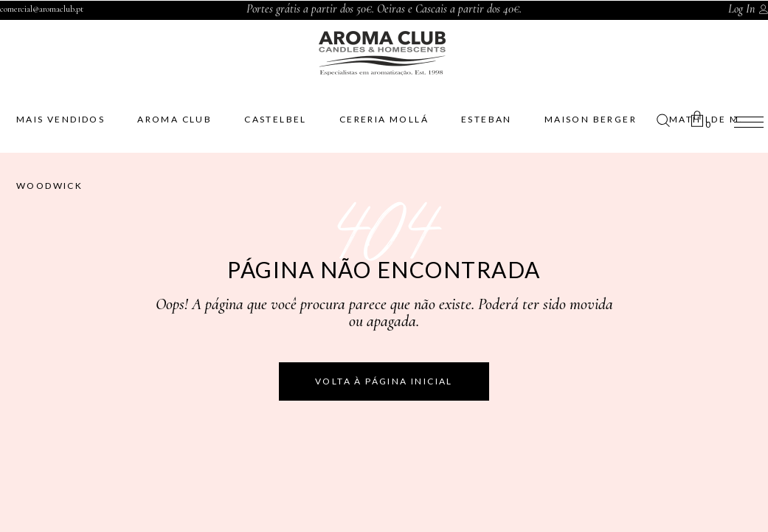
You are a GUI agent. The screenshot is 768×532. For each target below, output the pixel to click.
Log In (741, 9)
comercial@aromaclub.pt (42, 9)
